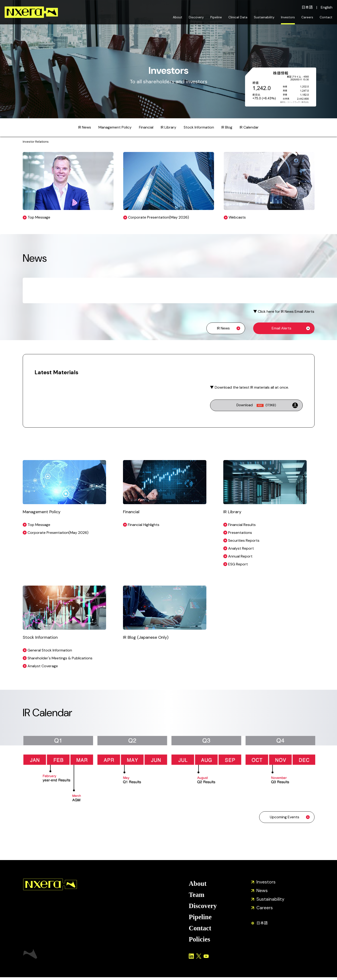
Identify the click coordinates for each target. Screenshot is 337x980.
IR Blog (227, 127)
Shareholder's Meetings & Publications (60, 658)
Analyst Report (241, 548)
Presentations (240, 533)
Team (197, 895)
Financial (146, 127)
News (262, 891)
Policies (200, 942)
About (178, 17)
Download (256, 405)
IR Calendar (249, 127)
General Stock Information (50, 650)
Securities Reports (244, 540)
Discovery (196, 17)
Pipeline (216, 17)
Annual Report (240, 556)
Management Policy (115, 127)
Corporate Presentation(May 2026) (58, 533)
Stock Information (199, 127)
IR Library (168, 127)
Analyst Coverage (43, 666)
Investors (288, 17)
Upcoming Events (285, 817)
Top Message (39, 525)
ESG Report (238, 564)
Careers (307, 17)
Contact (326, 17)
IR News (85, 127)
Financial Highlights (144, 525)
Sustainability (264, 17)
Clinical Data (238, 17)
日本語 (307, 7)
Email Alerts (282, 328)
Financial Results (242, 525)
